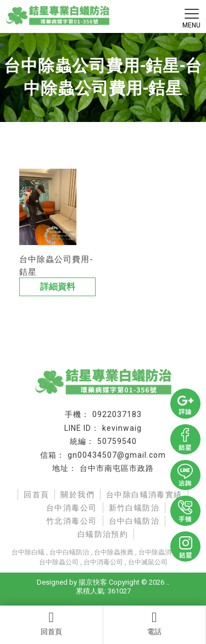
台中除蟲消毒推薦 (165, 552)
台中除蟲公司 (59, 562)
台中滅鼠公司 (148, 562)
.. (168, 582)
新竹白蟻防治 (134, 508)
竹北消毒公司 (71, 521)
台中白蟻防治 (134, 521)
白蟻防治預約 (103, 534)
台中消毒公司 (71, 508)
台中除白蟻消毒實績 (144, 495)
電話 (155, 623)
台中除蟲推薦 (114, 552)
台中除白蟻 (28, 552)
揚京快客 (93, 582)
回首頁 (51, 623)
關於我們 (77, 495)
